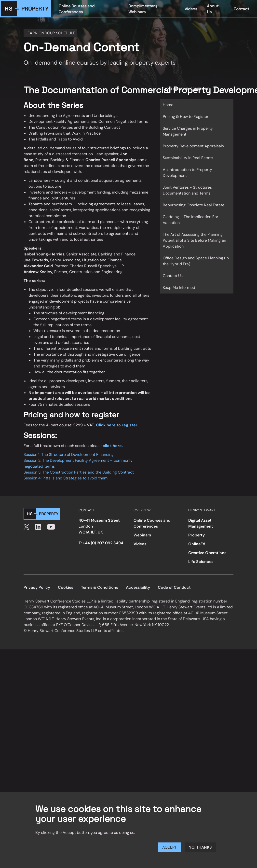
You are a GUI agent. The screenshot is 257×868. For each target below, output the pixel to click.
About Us (213, 9)
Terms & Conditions (100, 587)
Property (196, 535)
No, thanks (200, 847)
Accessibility (138, 587)
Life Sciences (201, 562)
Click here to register (117, 425)
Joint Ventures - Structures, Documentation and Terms (188, 190)
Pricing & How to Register (186, 117)
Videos (191, 9)
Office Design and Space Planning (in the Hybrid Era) (196, 261)
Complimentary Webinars (143, 9)
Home (168, 105)
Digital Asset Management (201, 523)
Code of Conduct (174, 587)
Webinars (142, 535)
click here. (113, 446)
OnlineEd (197, 544)
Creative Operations (207, 553)
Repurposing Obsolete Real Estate (194, 205)
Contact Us (173, 276)
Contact (241, 9)
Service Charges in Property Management (188, 131)
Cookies (66, 587)
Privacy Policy (37, 587)
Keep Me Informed (179, 287)
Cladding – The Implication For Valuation (190, 220)
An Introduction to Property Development (187, 173)
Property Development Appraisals (193, 146)
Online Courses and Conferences (77, 9)
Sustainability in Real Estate (188, 158)
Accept (169, 847)
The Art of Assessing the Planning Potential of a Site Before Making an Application (194, 240)
